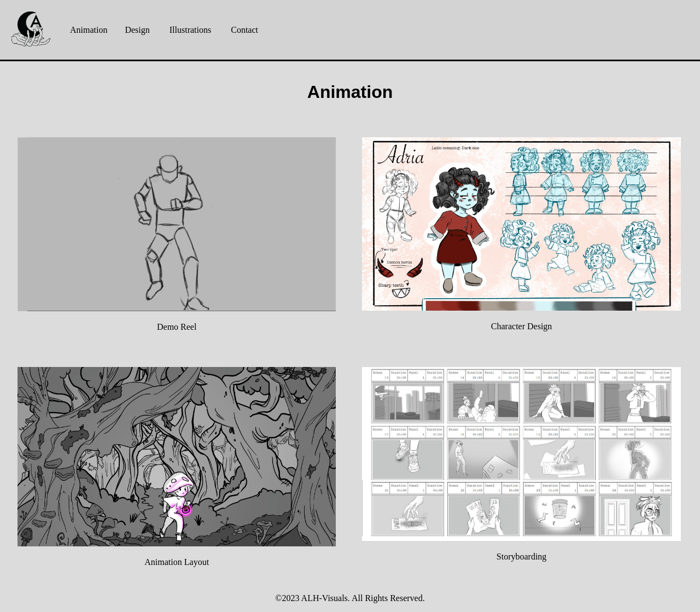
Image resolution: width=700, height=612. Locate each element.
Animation (89, 30)
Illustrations (190, 30)
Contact (244, 30)
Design (137, 30)
